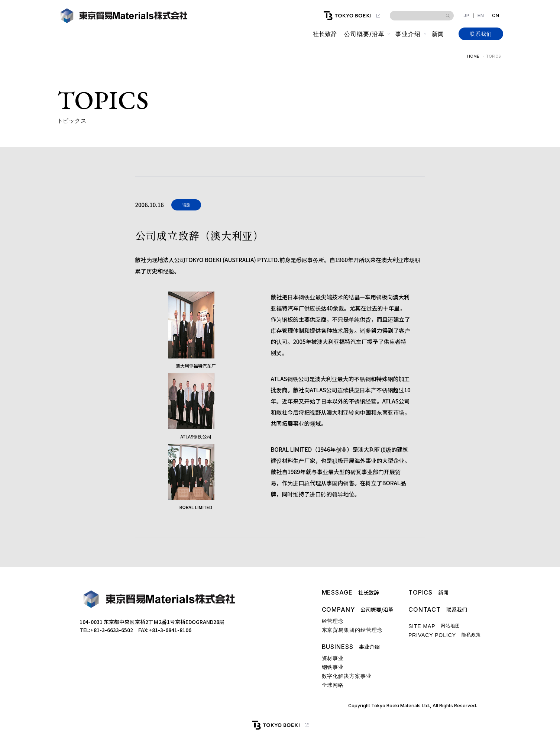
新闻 (438, 34)
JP (467, 16)
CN (496, 16)
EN (481, 16)
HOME (473, 56)
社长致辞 (325, 34)
